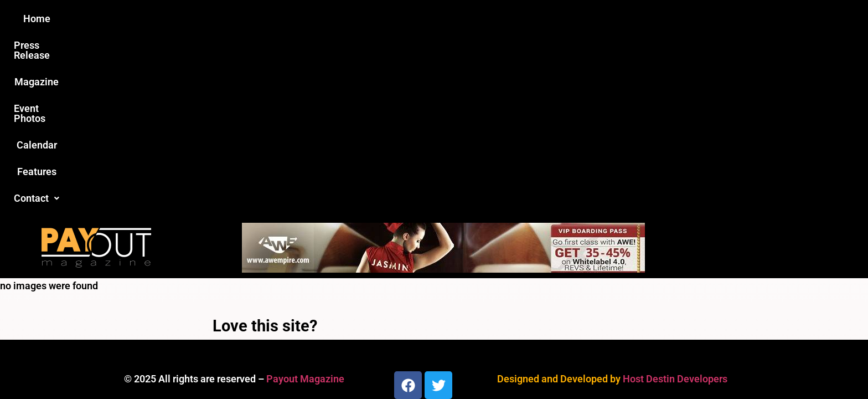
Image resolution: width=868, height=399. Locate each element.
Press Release (300, 19)
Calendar (505, 19)
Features (562, 19)
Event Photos (439, 19)
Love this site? (265, 146)
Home (238, 19)
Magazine (371, 19)
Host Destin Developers (675, 199)
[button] (621, 19)
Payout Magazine (305, 199)
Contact (621, 19)
